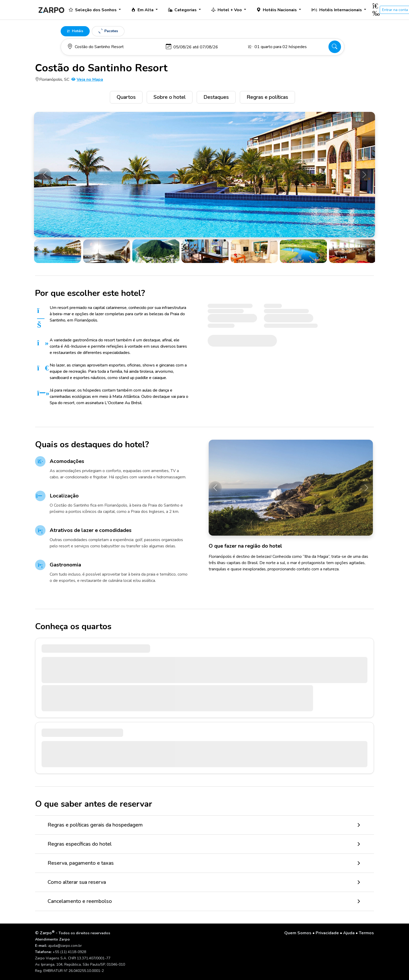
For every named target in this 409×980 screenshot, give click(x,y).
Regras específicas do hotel (80, 844)
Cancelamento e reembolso (80, 901)
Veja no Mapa (87, 79)
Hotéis (75, 31)
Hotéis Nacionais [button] (277, 10)
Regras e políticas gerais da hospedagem (95, 825)
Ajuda (349, 933)
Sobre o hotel (170, 97)
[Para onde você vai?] (114, 47)
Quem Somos (298, 933)
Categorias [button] (183, 10)
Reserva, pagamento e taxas (81, 863)
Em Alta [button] (143, 10)
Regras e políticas (267, 97)
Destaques (216, 97)
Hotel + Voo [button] (227, 10)
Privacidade (327, 933)
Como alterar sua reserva (77, 882)
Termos (366, 933)
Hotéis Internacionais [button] (337, 10)
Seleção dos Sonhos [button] (93, 10)
